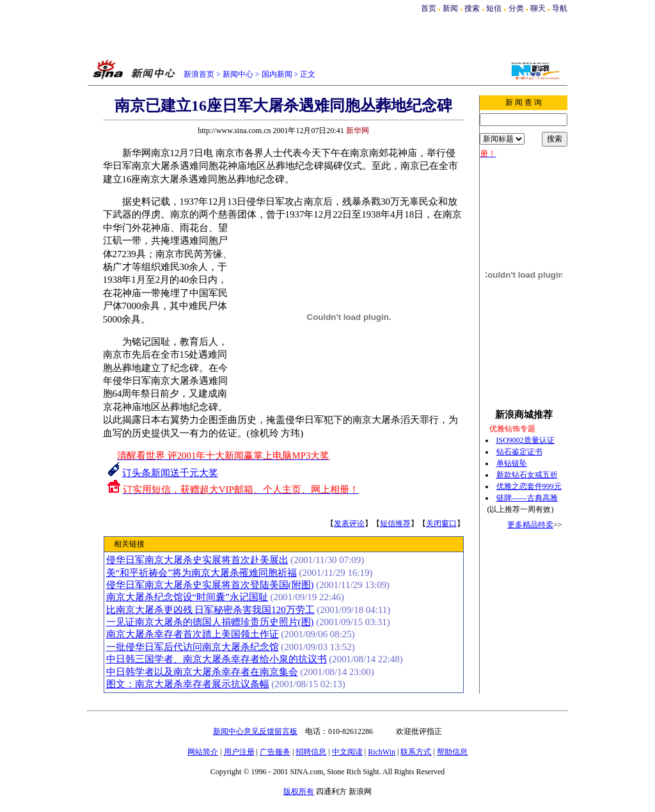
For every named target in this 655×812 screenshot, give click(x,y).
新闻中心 (238, 74)
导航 (560, 8)
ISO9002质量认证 (525, 440)
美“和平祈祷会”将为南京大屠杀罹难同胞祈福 (201, 573)
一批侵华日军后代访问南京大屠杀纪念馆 (193, 647)
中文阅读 (347, 752)
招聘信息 (311, 752)
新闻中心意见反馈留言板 (255, 731)
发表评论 (349, 523)
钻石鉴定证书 (519, 452)
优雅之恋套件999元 (529, 486)
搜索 (473, 8)
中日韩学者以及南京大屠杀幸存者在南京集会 (202, 672)
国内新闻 (277, 74)
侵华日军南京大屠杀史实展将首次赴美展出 (197, 560)
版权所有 (299, 792)
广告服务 (275, 752)
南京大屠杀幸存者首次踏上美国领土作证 (193, 634)
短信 (494, 8)
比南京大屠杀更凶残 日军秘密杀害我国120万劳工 (210, 610)
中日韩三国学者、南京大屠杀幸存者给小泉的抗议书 (217, 659)
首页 (429, 8)
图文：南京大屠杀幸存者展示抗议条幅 (188, 684)
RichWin (382, 752)
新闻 (450, 8)
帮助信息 (452, 752)
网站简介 (203, 752)
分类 (516, 8)
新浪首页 (199, 74)
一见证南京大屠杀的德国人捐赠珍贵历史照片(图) (210, 622)
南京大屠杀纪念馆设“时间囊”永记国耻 (187, 597)
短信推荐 (395, 523)
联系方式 (416, 752)
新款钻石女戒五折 (527, 475)
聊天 (538, 8)
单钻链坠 (512, 463)
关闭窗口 (441, 523)
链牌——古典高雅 (527, 498)
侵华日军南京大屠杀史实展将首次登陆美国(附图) (210, 585)
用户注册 (239, 752)
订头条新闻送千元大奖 (170, 473)
